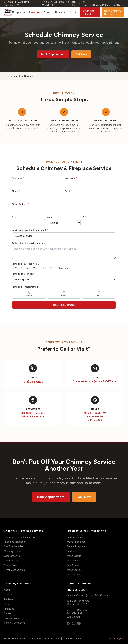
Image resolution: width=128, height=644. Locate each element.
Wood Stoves (74, 570)
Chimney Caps (12, 560)
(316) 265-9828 (76, 590)
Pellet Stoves (74, 574)
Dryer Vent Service (14, 570)
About (47, 12)
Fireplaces (19, 12)
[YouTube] (79, 623)
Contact (75, 12)
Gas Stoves (73, 565)
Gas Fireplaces (75, 537)
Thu (44, 268)
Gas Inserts (73, 551)
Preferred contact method (26, 287)
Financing (61, 12)
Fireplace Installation (15, 542)
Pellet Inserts (74, 560)
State (50, 217)
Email (68, 191)
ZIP (85, 217)
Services (35, 12)
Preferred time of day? (23, 274)
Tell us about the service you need (30, 243)
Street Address (20, 204)
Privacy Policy (12, 618)
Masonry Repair (13, 551)
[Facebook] (68, 623)
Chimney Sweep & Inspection (20, 537)
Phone (16, 191)
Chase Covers (12, 565)
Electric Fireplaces (77, 546)
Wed (34, 268)
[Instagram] (74, 623)
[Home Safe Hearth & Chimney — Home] (8, 12)
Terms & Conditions (15, 623)
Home (7, 76)
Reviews (9, 599)
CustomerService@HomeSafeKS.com (103, 3)
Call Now (81, 54)
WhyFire (120, 639)
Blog (6, 604)
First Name (18, 178)
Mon (16, 268)
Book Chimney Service (113, 12)
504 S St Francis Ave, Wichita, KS (56, 3)
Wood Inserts (74, 556)
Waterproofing (12, 556)
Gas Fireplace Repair (15, 546)
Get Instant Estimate (89, 12)
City (15, 217)
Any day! (62, 268)
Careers (8, 613)
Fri (52, 268)
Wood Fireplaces (76, 542)
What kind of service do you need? (30, 230)
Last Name (71, 178)
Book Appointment (53, 54)
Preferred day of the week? (26, 264)
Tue (25, 268)
